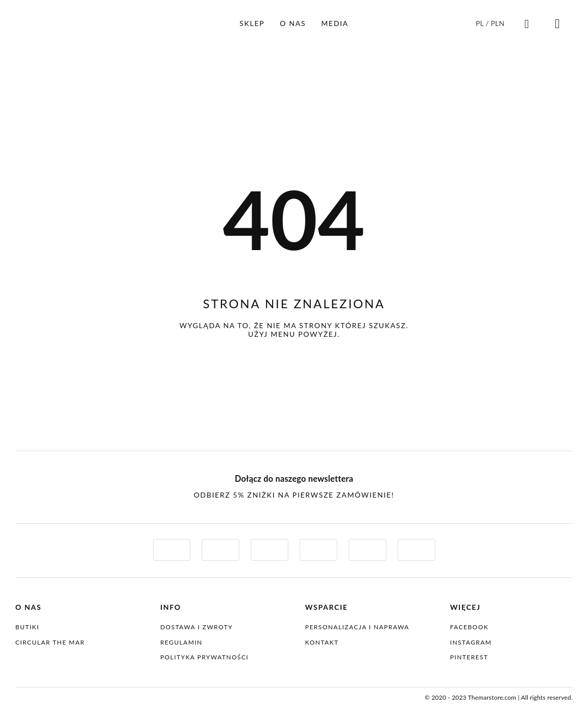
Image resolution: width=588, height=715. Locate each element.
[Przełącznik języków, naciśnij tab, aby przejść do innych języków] (491, 23)
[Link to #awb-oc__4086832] (557, 24)
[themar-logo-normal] (61, 696)
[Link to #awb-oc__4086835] (527, 24)
